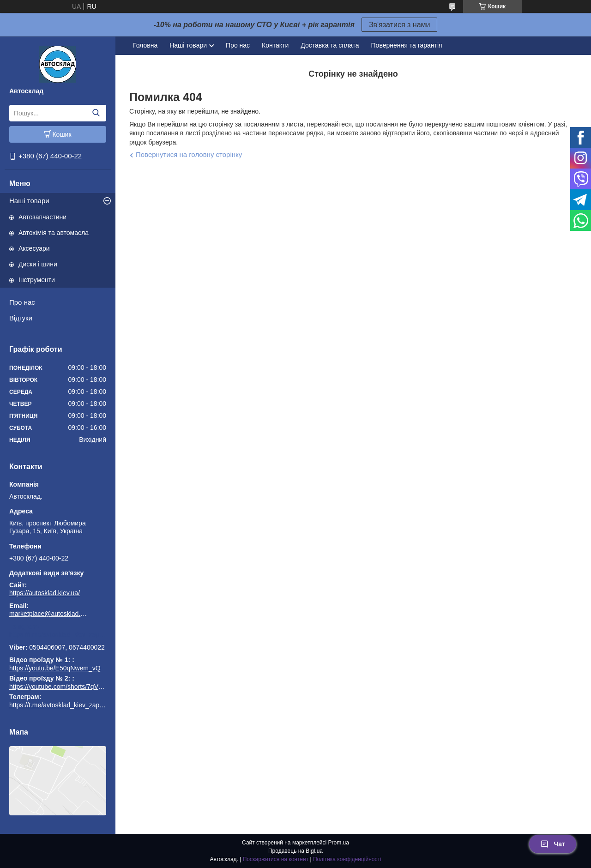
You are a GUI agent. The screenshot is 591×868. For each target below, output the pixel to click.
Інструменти (37, 280)
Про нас (22, 302)
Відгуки (21, 318)
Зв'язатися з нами (400, 25)
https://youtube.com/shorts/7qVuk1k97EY (68, 687)
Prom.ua (339, 843)
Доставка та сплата (330, 45)
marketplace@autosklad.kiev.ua (48, 614)
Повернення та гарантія (407, 45)
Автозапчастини (42, 217)
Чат (553, 844)
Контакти (275, 45)
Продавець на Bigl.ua (295, 851)
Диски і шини (38, 264)
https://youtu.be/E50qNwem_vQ (55, 668)
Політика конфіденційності (347, 859)
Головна (145, 45)
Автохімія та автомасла (54, 233)
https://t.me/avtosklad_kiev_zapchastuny (58, 634)
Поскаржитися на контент (276, 859)
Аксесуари (34, 248)
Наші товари (29, 201)
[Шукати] (96, 113)
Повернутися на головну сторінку (189, 154)
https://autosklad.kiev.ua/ (45, 593)
